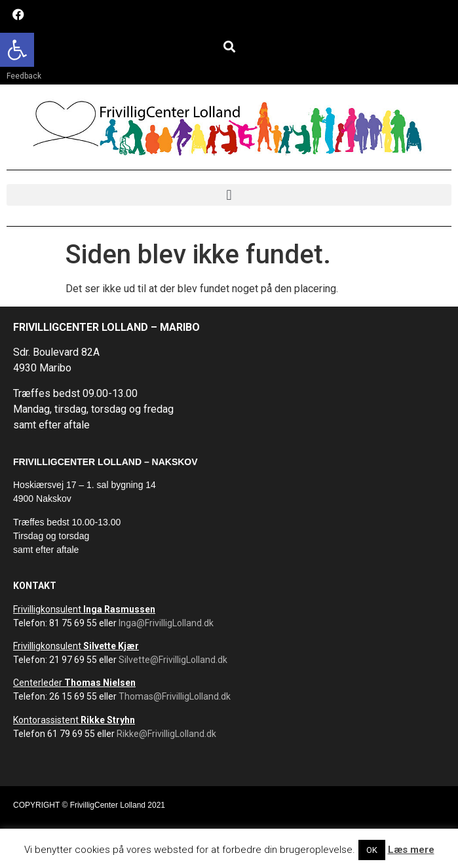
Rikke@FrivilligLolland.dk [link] (166, 734)
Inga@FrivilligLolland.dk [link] (166, 623)
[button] (229, 46)
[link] (17, 50)
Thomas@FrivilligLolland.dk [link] (175, 696)
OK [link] (372, 850)
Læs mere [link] (411, 850)
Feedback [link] (24, 76)
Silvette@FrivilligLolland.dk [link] (173, 660)
